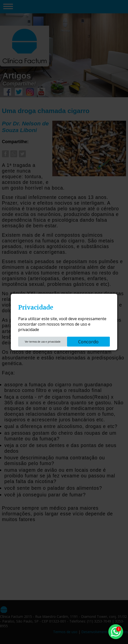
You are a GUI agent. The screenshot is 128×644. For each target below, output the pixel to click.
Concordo (88, 342)
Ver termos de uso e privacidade (43, 342)
